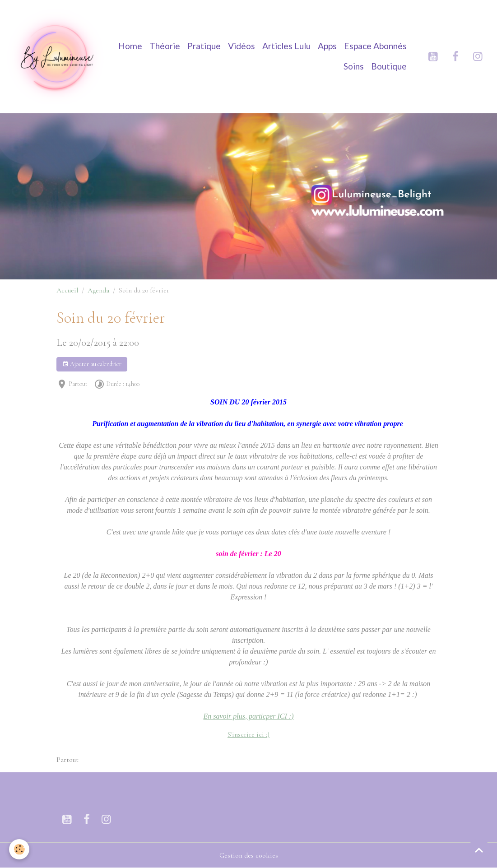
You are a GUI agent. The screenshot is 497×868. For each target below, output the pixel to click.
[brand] (56, 56)
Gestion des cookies (249, 855)
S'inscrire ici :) (248, 734)
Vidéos (242, 46)
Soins (354, 66)
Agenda (98, 290)
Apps (327, 46)
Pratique (204, 46)
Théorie (165, 46)
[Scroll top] (479, 850)
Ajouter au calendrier (92, 364)
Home (130, 46)
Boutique (389, 66)
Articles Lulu (286, 46)
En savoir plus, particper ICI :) (249, 716)
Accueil (67, 290)
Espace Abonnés (375, 46)
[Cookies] (19, 849)
